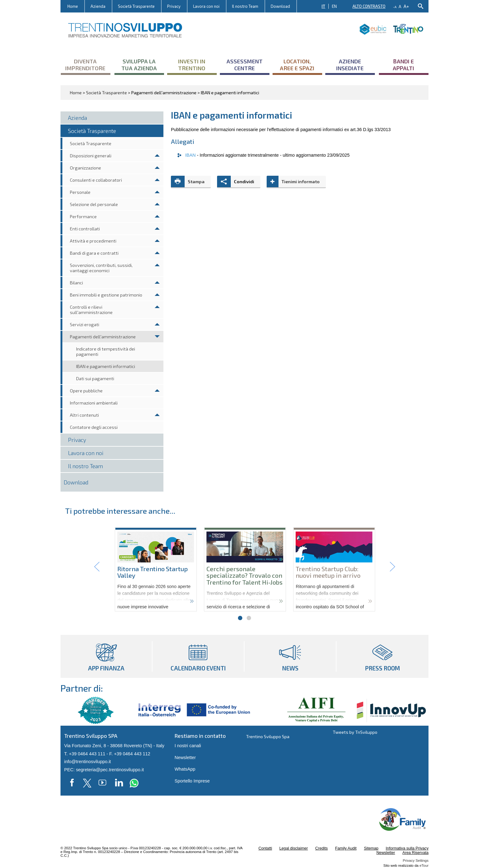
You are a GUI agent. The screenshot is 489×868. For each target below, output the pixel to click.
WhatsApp (185, 769)
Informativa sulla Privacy (407, 848)
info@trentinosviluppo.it (88, 762)
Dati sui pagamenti (95, 378)
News (290, 656)
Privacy (174, 6)
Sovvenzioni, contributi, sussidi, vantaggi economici (101, 268)
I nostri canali (188, 746)
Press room (382, 656)
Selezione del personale (94, 204)
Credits (322, 848)
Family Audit (346, 848)
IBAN (191, 155)
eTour (424, 866)
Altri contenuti (84, 415)
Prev (97, 567)
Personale (80, 192)
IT (323, 6)
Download (280, 6)
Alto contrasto (369, 6)
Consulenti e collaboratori (96, 180)
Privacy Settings (416, 861)
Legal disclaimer (294, 848)
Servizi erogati (85, 324)
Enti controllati (85, 229)
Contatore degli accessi (94, 427)
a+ (406, 6)
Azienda (98, 6)
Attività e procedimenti (93, 241)
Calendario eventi (198, 656)
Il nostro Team (245, 6)
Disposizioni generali (91, 156)
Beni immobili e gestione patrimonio (106, 295)
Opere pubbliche (86, 391)
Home (73, 6)
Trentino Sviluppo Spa (268, 736)
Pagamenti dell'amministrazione (103, 337)
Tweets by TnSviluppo (355, 732)
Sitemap (371, 848)
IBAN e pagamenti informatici (106, 366)
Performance (83, 216)
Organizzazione (85, 168)
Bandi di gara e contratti (94, 253)
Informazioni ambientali (94, 403)
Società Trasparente (136, 6)
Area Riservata (415, 853)
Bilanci (76, 283)
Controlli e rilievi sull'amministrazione (91, 310)
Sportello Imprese (192, 781)
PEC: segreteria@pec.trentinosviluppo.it (104, 770)
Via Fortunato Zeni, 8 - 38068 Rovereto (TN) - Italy (114, 746)
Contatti (265, 848)
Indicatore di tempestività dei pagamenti (106, 351)
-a (395, 7)
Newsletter (185, 758)
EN (334, 6)
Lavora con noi (206, 6)
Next (392, 567)
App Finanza (106, 656)
